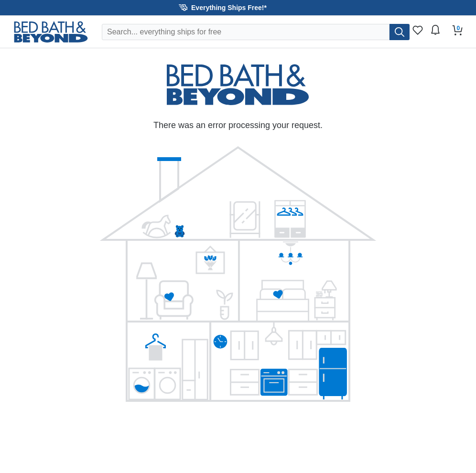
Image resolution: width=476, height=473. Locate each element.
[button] (238, 8)
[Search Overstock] (246, 32)
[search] (400, 32)
